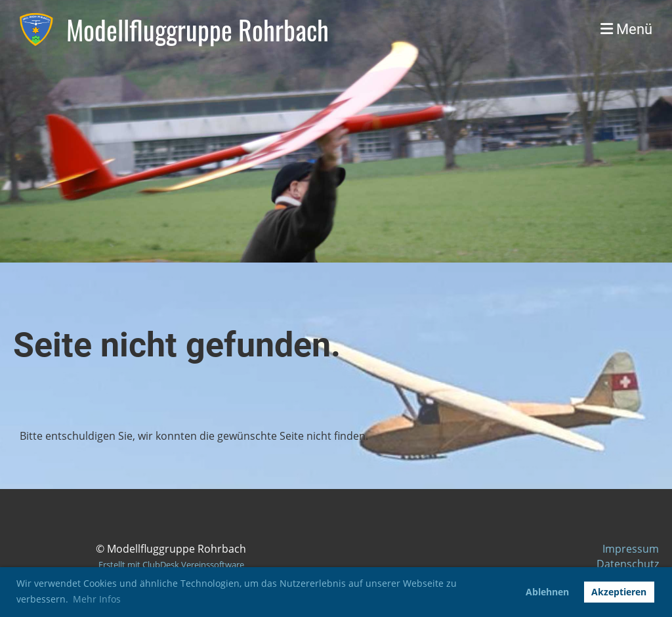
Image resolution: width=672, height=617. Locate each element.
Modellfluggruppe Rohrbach (198, 30)
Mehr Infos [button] (97, 599)
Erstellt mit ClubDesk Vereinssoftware (171, 564)
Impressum (631, 549)
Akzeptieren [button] (619, 592)
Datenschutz (628, 564)
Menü (626, 29)
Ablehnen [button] (547, 592)
